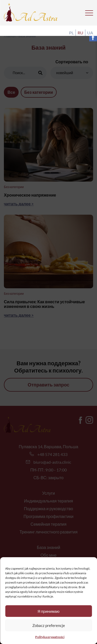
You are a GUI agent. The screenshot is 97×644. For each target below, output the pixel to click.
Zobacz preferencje (49, 625)
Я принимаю (48, 611)
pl (71, 33)
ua (90, 33)
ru (80, 33)
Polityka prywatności (50, 637)
